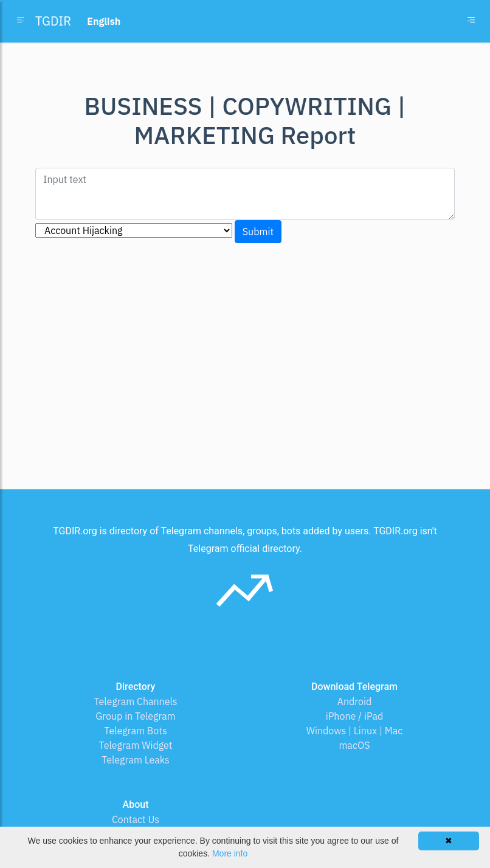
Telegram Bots (135, 731)
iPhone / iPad (355, 716)
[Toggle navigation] (471, 21)
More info (230, 853)
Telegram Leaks (136, 760)
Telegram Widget (136, 745)
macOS (354, 745)
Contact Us (136, 819)
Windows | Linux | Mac (355, 731)
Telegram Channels (135, 701)
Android (355, 701)
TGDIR (53, 21)
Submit (258, 232)
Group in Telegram (136, 716)
